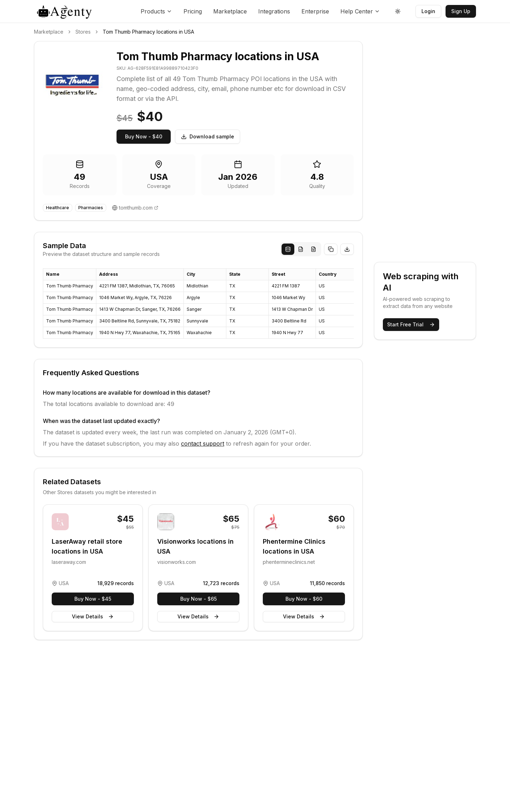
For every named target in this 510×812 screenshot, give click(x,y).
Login (428, 11)
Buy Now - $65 (199, 599)
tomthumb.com (136, 208)
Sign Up (461, 11)
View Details (93, 616)
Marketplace (230, 11)
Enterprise (315, 11)
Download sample (208, 136)
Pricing (193, 11)
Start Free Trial (411, 324)
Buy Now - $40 (144, 136)
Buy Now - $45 (93, 599)
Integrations (274, 11)
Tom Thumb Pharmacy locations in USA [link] (148, 32)
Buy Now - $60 (304, 599)
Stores (83, 32)
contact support (203, 444)
